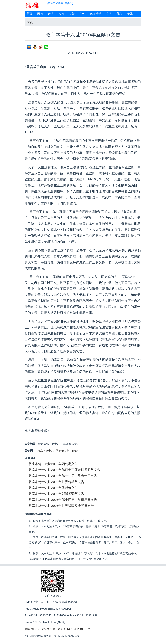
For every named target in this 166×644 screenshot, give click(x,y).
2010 (75, 451)
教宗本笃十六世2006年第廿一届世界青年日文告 (63, 476)
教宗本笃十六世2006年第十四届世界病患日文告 (63, 500)
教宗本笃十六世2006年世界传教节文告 (56, 482)
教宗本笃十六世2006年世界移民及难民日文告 (61, 506)
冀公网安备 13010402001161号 (72, 629)
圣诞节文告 (63, 451)
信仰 (82, 14)
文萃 (109, 14)
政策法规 (96, 14)
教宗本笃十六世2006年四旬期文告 (53, 464)
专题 (130, 14)
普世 (51, 14)
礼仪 (120, 14)
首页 (29, 14)
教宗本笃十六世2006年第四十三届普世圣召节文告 (64, 470)
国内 (40, 14)
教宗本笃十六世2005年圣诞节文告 (53, 488)
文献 (72, 14)
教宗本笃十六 (46, 451)
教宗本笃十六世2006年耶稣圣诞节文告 (56, 494)
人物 (61, 14)
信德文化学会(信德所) (60, 3)
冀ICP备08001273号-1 (38, 629)
